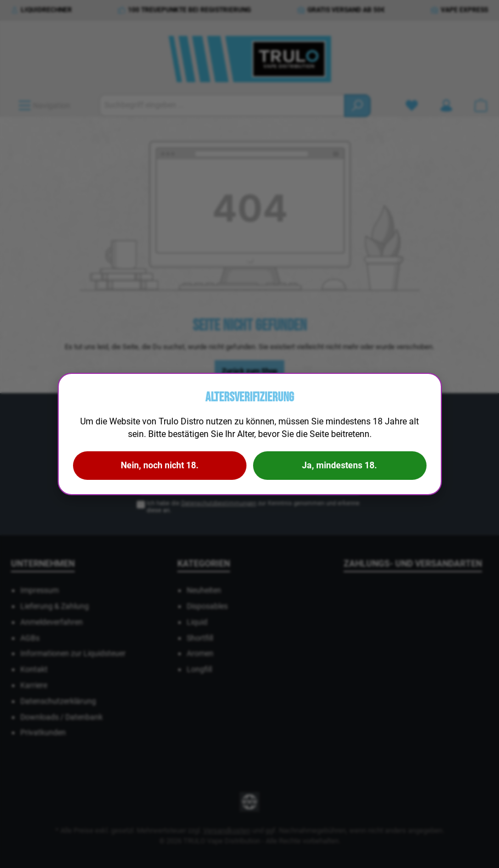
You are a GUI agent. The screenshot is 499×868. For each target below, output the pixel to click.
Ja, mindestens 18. (340, 465)
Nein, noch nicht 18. (160, 465)
